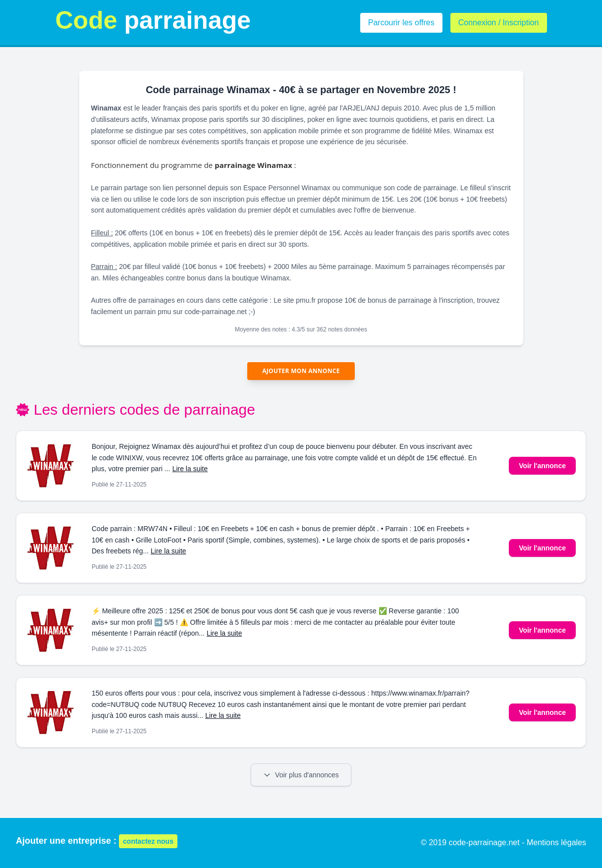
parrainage (153, 20)
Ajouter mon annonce (301, 371)
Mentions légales (556, 842)
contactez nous (148, 841)
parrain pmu (153, 312)
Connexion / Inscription (499, 23)
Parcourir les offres (401, 23)
